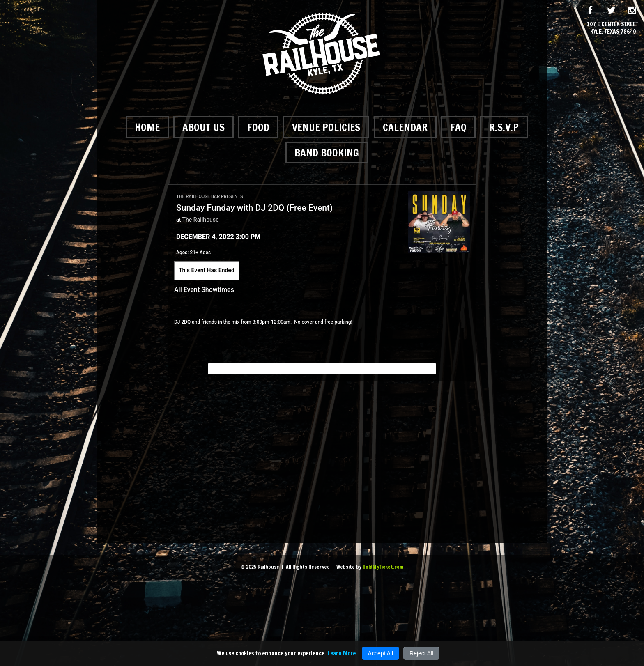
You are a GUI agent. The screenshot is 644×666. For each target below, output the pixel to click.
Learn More (342, 653)
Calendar (405, 127)
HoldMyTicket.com (383, 567)
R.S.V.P (504, 127)
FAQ (458, 127)
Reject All (421, 653)
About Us (204, 127)
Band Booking (327, 153)
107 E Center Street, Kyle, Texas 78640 (613, 28)
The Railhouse (201, 220)
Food (258, 127)
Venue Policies (326, 127)
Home (147, 127)
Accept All (381, 653)
